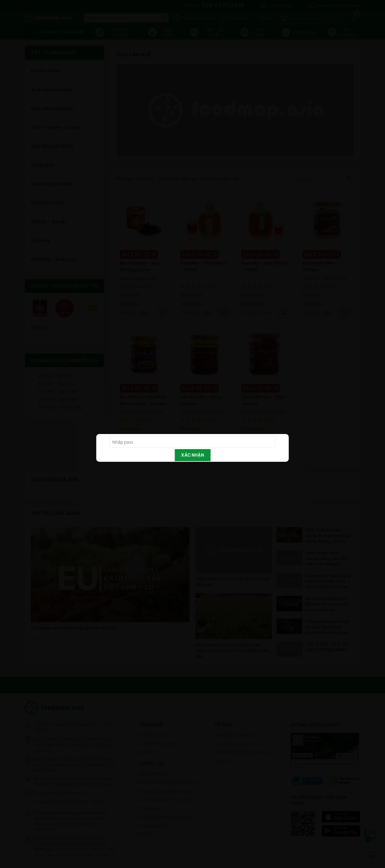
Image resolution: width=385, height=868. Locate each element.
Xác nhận (192, 455)
